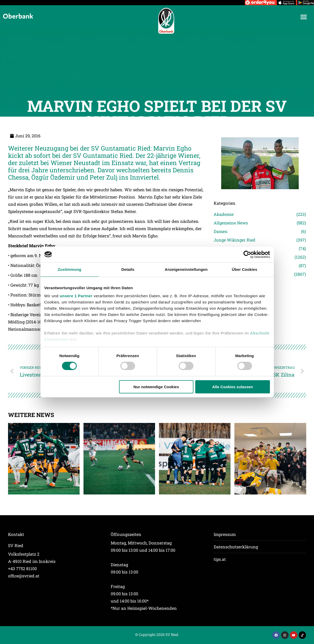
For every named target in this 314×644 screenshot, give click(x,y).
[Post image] (44, 459)
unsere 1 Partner (76, 296)
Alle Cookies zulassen (233, 387)
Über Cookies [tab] (245, 269)
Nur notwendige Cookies (156, 387)
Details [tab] (128, 269)
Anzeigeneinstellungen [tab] (186, 269)
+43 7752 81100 (22, 568)
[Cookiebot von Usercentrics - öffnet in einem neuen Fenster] (247, 254)
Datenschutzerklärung (236, 547)
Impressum (225, 534)
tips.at (220, 559)
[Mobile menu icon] (304, 17)
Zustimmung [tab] (70, 269)
